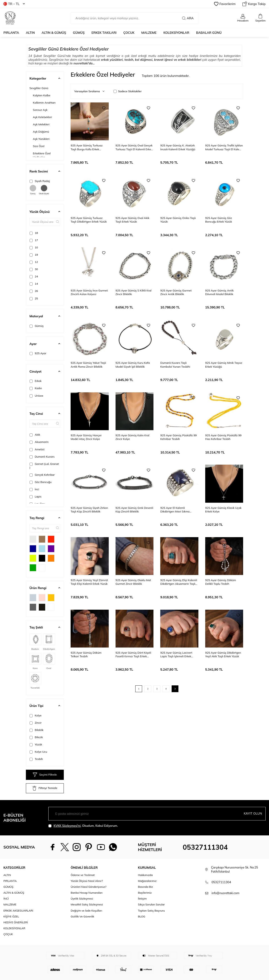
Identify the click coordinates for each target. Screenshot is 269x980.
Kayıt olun (253, 813)
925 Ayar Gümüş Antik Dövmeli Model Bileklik (220, 292)
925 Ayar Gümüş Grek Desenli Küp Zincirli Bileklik (134, 510)
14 (34, 284)
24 (34, 277)
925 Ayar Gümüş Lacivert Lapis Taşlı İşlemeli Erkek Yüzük (176, 655)
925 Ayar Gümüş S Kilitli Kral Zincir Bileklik (133, 292)
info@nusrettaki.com (226, 893)
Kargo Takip (254, 4)
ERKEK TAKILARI (104, 33)
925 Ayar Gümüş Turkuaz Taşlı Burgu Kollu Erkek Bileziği (87, 147)
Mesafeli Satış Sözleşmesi (87, 904)
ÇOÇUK (8, 934)
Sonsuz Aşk (40, 110)
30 (34, 269)
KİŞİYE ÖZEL (11, 916)
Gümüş (33, 190)
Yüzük (36, 745)
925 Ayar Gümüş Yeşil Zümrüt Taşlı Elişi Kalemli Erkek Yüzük (89, 582)
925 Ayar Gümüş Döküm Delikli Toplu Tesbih (221, 582)
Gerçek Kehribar (42, 475)
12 (34, 262)
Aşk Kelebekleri (42, 117)
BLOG (142, 916)
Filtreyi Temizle (45, 788)
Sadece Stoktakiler (128, 91)
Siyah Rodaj (40, 181)
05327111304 (205, 847)
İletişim (142, 899)
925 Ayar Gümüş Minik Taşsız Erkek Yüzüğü (224, 365)
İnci (34, 489)
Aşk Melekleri (41, 124)
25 (34, 298)
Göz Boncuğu (41, 482)
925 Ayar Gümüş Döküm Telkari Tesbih (86, 654)
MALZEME (149, 33)
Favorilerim (225, 4)
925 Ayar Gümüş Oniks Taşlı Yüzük (178, 220)
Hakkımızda (146, 875)
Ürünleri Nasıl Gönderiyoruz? (88, 887)
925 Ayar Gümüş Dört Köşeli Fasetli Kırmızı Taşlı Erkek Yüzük (133, 655)
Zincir (36, 723)
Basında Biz (146, 887)
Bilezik (36, 737)
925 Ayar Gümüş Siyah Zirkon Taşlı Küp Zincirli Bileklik (89, 510)
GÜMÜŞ (79, 33)
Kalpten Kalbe (42, 95)
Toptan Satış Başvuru (151, 911)
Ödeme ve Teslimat (83, 875)
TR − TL (14, 4)
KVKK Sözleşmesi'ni (67, 826)
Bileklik (37, 730)
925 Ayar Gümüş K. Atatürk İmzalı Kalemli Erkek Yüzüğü (178, 147)
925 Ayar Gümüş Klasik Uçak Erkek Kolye (223, 510)
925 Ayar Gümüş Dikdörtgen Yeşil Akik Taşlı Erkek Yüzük (223, 654)
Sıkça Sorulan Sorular (151, 904)
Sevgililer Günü (39, 88)
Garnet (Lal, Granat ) (44, 466)
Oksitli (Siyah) (44, 190)
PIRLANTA (11, 33)
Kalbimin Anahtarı (44, 103)
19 (34, 255)
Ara (188, 18)
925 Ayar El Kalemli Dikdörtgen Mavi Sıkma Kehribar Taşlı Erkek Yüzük (177, 510)
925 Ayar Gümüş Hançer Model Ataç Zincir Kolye (86, 437)
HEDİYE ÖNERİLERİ (16, 922)
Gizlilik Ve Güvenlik (82, 916)
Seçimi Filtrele (45, 775)
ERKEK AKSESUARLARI (18, 911)
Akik (35, 435)
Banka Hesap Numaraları (86, 893)
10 (34, 247)
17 (34, 240)
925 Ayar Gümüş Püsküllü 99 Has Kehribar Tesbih (223, 437)
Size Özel (39, 146)
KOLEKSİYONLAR (176, 33)
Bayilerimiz (145, 893)
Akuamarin (39, 442)
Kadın (36, 388)
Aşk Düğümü (41, 132)
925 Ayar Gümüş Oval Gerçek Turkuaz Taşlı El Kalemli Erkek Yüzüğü (134, 147)
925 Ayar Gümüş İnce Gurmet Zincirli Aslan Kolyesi (89, 292)
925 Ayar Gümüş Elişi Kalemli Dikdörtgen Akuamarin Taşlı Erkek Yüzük (179, 582)
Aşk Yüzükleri (41, 139)
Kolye (36, 716)
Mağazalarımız (147, 881)
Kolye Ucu (38, 752)
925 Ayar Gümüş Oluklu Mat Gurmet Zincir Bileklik (133, 582)
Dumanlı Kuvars (42, 457)
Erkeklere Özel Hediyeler (42, 155)
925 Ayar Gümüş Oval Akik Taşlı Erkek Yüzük (132, 220)
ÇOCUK (129, 33)
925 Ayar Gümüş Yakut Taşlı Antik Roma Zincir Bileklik (88, 365)
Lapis (36, 497)
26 (34, 291)
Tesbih (36, 759)
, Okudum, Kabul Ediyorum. (83, 826)
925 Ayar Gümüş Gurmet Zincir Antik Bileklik (176, 292)
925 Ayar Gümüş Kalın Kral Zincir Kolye (132, 437)
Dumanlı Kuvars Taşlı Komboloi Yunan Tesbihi (175, 365)
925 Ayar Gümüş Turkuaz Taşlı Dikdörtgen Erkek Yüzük (89, 220)
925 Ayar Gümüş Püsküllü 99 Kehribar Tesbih (178, 437)
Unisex (36, 396)
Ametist (37, 449)
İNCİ (6, 899)
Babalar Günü (209, 33)
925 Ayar (38, 353)
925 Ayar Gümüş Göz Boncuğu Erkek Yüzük (219, 220)
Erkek (36, 381)
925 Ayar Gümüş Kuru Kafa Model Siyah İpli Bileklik (133, 365)
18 (34, 233)
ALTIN (30, 33)
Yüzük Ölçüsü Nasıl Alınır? (87, 881)
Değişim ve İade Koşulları (86, 911)
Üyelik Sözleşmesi (82, 899)
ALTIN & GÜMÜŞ (54, 33)
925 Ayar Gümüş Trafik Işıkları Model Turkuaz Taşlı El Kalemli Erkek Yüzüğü (224, 147)
